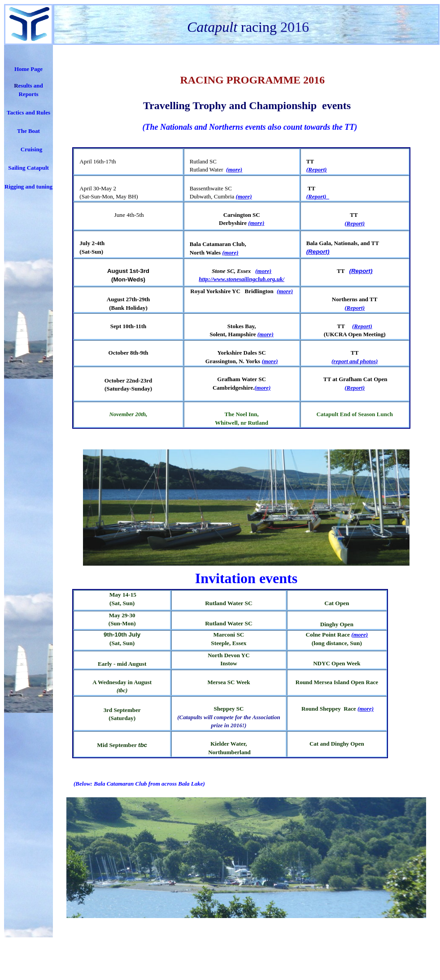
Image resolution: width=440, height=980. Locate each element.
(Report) (317, 169)
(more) (244, 196)
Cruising (31, 149)
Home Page (28, 69)
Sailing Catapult (28, 168)
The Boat (28, 131)
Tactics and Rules (28, 112)
